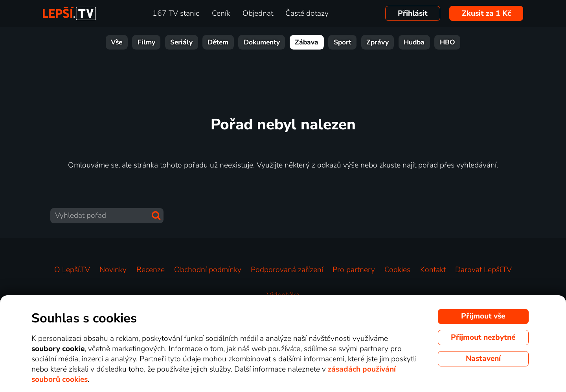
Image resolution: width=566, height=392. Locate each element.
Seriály (181, 42)
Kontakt (433, 270)
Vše (117, 42)
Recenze (151, 270)
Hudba (414, 42)
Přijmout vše (483, 316)
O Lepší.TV (72, 270)
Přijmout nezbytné (483, 337)
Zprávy (378, 42)
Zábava (307, 42)
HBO (447, 42)
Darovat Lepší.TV (483, 270)
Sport (343, 42)
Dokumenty (262, 42)
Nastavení (483, 359)
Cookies (397, 270)
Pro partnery (354, 270)
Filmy (146, 42)
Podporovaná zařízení (287, 270)
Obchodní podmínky (208, 270)
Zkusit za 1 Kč (486, 13)
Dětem (218, 42)
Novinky (113, 270)
